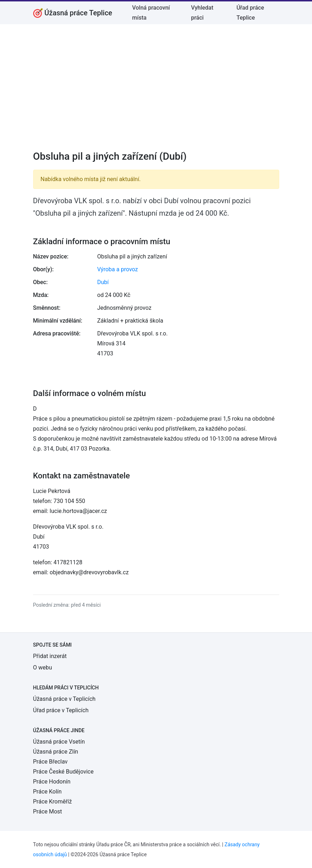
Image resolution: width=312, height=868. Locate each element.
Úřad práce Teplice (250, 13)
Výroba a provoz (118, 269)
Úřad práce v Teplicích (61, 710)
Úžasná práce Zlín (56, 752)
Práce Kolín (47, 792)
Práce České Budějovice (63, 772)
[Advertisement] (156, 92)
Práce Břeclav (50, 762)
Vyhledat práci (202, 13)
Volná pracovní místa (151, 13)
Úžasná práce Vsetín (59, 742)
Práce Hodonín (52, 782)
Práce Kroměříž (53, 802)
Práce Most (48, 811)
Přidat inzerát (50, 656)
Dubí (103, 282)
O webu (43, 667)
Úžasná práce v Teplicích (64, 699)
